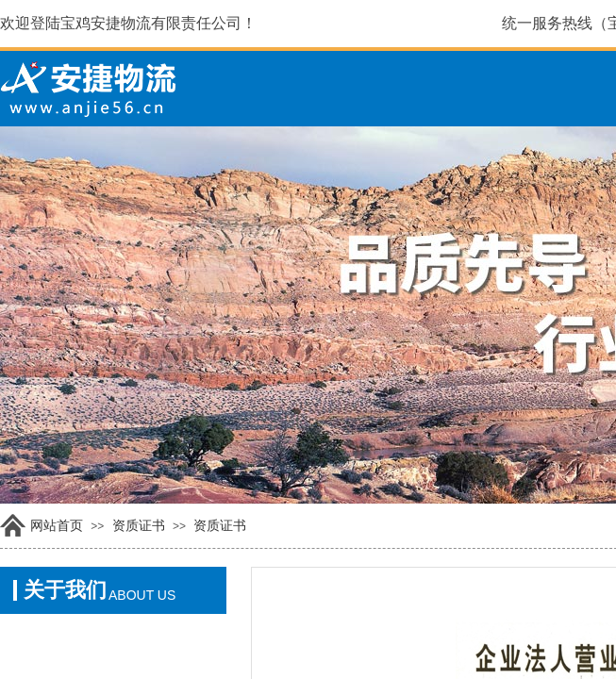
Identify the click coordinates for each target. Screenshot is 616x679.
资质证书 (139, 526)
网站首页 (57, 526)
